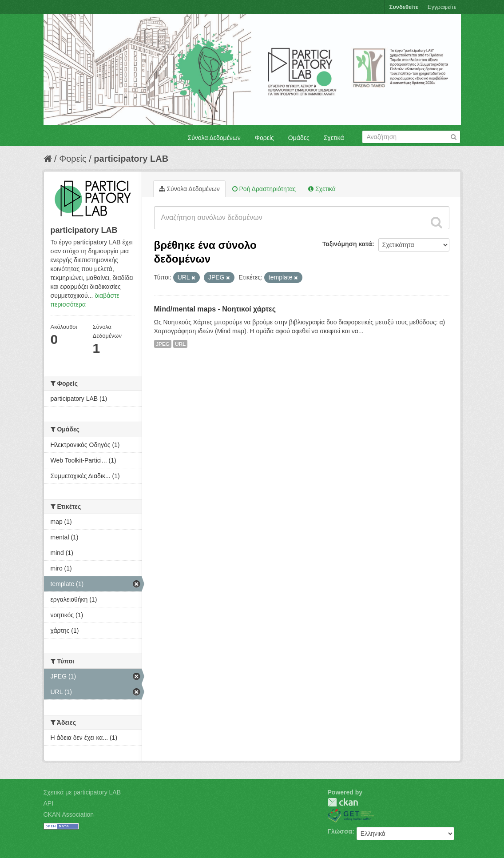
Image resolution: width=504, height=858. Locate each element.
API (49, 803)
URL (180, 344)
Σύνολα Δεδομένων (214, 138)
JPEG (163, 344)
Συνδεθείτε (403, 7)
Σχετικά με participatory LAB (82, 792)
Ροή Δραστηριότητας (264, 189)
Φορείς (264, 138)
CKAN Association (69, 814)
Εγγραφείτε (442, 7)
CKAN (343, 802)
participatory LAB (131, 159)
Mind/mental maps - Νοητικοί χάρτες (215, 309)
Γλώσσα (340, 831)
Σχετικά (334, 138)
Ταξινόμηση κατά (347, 244)
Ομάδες (299, 138)
